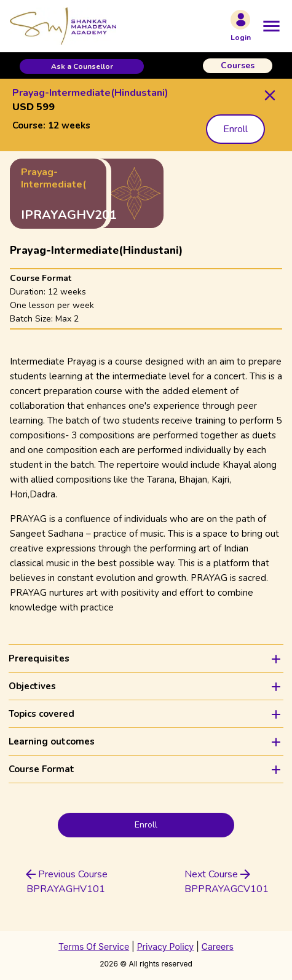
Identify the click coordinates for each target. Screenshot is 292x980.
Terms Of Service (94, 946)
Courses (238, 65)
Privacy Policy (166, 946)
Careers (218, 946)
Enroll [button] (235, 129)
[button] (82, 66)
